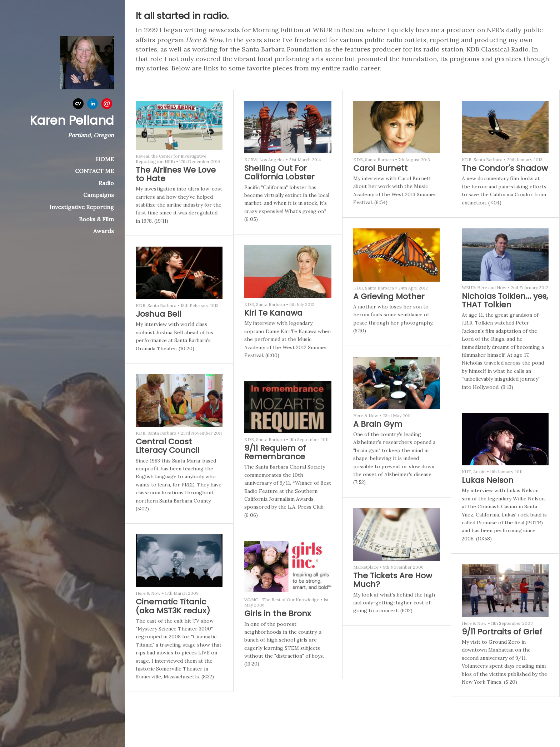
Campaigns (99, 195)
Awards (104, 231)
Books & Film (96, 219)
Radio (106, 183)
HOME (105, 159)
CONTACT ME (94, 171)
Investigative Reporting (82, 207)
